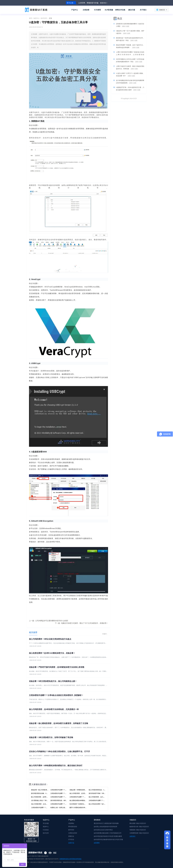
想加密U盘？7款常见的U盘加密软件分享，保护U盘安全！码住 (130, 39)
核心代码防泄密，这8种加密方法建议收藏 (44, 797)
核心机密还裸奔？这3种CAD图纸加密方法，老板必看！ (52, 653)
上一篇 (49, 621)
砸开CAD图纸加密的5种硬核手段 (80, 808)
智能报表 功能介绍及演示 (138, 830)
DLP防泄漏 (109, 10)
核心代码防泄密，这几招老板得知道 (100, 797)
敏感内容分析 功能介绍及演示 (139, 827)
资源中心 (46, 827)
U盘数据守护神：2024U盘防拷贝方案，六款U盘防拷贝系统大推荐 (130, 89)
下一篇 (81, 623)
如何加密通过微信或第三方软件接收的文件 (108, 833)
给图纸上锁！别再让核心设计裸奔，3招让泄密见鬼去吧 (68, 808)
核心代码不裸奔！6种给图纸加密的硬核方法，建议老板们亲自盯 (56, 766)
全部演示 (132, 836)
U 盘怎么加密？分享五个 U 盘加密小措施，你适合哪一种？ (130, 75)
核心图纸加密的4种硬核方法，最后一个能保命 (84, 800)
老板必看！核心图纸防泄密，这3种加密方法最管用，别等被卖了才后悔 (59, 723)
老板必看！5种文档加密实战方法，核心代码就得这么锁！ (53, 681)
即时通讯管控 (73, 827)
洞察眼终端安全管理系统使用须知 (70, 859)
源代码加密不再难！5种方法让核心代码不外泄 (104, 793)
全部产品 (71, 843)
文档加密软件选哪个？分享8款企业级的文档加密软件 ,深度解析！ (56, 695)
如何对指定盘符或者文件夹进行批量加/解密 (108, 836)
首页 (30, 18)
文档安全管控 (73, 833)
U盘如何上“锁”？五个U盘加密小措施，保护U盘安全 (130, 32)
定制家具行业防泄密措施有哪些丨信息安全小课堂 (130, 25)
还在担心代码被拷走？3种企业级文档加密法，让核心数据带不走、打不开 (59, 751)
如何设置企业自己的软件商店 (103, 830)
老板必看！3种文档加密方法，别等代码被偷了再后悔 (51, 737)
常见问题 (46, 823)
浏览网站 (71, 823)
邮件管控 (71, 830)
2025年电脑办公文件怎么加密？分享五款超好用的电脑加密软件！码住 (130, 60)
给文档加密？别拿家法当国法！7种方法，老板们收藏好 (87, 804)
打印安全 (71, 839)
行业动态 (46, 830)
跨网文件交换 (120, 10)
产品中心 (75, 10)
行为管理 (97, 10)
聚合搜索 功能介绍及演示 (138, 823)
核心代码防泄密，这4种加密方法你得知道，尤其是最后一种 (54, 709)
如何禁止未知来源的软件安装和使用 (105, 827)
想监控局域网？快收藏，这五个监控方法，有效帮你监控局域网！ (130, 46)
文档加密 (86, 10)
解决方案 (132, 10)
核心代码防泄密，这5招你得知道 (80, 793)
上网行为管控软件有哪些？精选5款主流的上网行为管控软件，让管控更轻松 (130, 54)
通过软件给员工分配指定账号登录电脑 (106, 823)
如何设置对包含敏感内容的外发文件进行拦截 (108, 839)
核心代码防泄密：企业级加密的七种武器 (44, 804)
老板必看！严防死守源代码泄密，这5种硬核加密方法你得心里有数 (57, 667)
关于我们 (143, 10)
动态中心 (36, 18)
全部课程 (97, 843)
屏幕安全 (71, 836)
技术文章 (44, 18)
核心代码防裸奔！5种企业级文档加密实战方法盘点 (50, 639)
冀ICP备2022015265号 (52, 859)
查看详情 (103, 3)
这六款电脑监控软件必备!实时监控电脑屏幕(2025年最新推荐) (130, 82)
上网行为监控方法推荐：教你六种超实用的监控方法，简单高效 (130, 68)
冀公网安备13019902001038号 (34, 859)
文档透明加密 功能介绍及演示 (139, 833)
